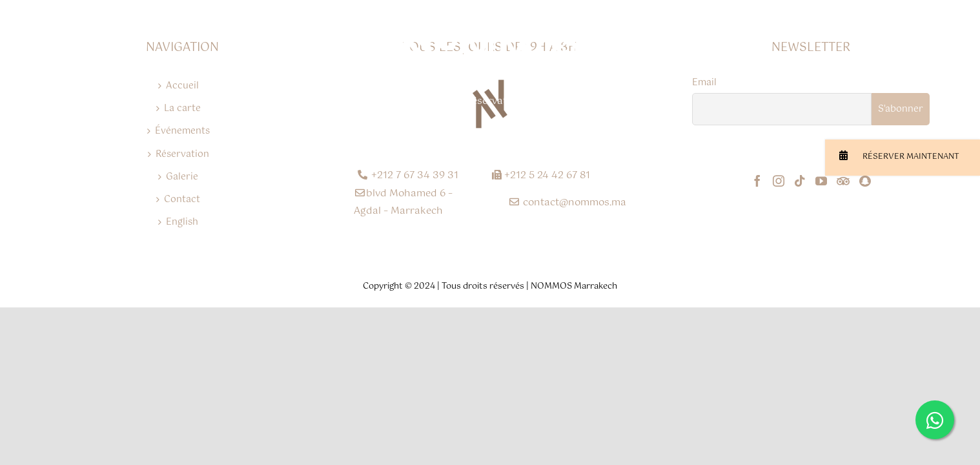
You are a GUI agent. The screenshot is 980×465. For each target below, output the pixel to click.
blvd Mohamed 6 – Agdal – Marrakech (403, 202)
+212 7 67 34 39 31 (408, 175)
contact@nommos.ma (567, 202)
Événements (182, 131)
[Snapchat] (865, 181)
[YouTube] (821, 181)
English (182, 222)
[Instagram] (779, 181)
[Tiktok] (800, 181)
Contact (182, 200)
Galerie (182, 177)
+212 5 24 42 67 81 (541, 175)
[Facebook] (757, 181)
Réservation (182, 154)
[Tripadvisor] (843, 181)
